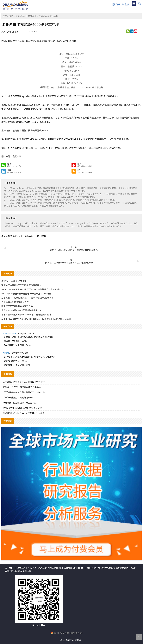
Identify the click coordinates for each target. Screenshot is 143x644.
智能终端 (20, 16)
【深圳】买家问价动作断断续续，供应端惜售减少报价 (28, 337)
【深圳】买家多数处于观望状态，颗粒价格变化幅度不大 (29, 357)
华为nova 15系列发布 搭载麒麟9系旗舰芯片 (22, 310)
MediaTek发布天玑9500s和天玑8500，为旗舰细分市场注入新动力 (32, 289)
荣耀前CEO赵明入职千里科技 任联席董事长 (21, 285)
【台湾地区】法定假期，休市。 (17, 345)
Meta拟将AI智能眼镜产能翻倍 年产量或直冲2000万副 (26, 293)
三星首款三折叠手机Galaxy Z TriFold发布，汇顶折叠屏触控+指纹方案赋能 (36, 319)
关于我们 (9, 568)
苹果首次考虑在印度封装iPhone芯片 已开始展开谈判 (26, 314)
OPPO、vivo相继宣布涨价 (14, 281)
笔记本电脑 (18, 236)
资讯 (11, 16)
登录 (125, 4)
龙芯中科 (29, 236)
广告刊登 (32, 568)
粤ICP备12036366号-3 (71, 640)
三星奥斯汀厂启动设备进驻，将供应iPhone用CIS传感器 (28, 298)
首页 (5, 16)
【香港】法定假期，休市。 (15, 341)
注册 (116, 4)
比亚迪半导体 (41, 236)
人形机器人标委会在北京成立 (15, 302)
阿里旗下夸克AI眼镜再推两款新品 (17, 306)
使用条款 (21, 568)
